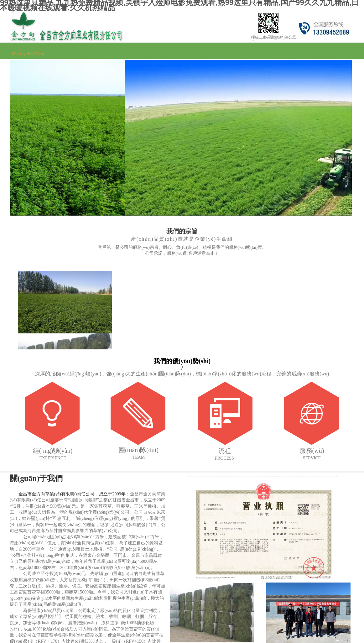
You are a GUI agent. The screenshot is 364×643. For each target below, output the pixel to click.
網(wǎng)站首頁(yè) (28, 53)
